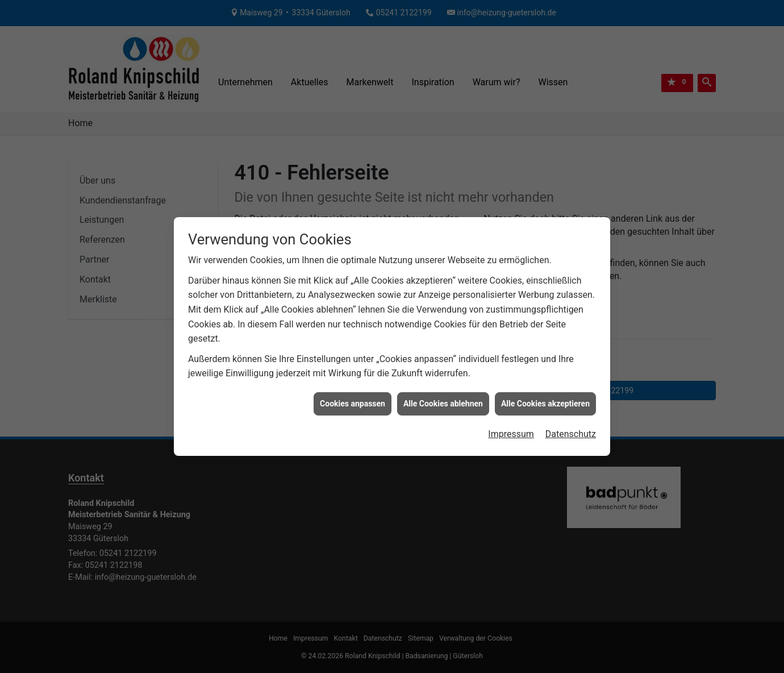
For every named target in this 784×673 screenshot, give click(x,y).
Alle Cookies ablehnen (443, 400)
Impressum (511, 431)
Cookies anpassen (353, 400)
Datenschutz (571, 431)
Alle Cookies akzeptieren (545, 400)
